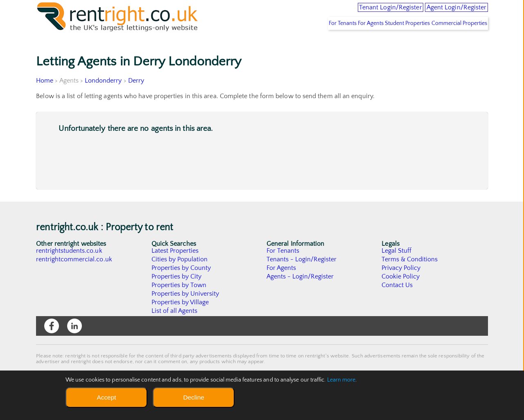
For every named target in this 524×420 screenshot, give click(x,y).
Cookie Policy (401, 294)
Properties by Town (179, 303)
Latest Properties (175, 269)
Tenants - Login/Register (302, 277)
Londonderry (104, 99)
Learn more (341, 380)
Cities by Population (180, 277)
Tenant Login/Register (358, 12)
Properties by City (177, 294)
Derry (137, 99)
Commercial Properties (455, 41)
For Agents (348, 41)
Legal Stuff (397, 269)
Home (45, 99)
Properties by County (182, 286)
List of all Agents (175, 329)
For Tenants (311, 41)
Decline (193, 397)
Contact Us (397, 303)
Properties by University (186, 312)
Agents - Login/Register (300, 294)
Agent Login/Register (446, 12)
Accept (106, 397)
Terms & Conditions (410, 277)
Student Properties (394, 41)
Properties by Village (181, 320)
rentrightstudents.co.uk (69, 269)
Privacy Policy (401, 286)
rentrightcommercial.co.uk (74, 277)
